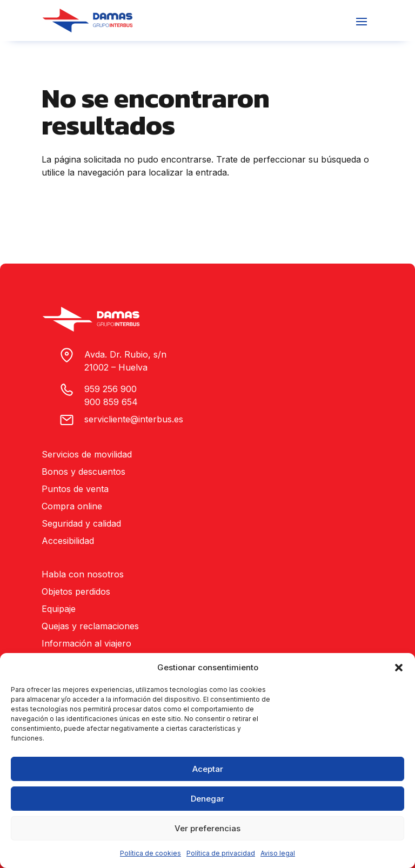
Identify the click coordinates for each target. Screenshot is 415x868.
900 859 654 (111, 402)
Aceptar (208, 769)
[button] (399, 668)
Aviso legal (278, 853)
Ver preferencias (207, 828)
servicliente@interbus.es (134, 419)
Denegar (207, 799)
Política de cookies (150, 853)
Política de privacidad (221, 853)
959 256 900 (111, 389)
